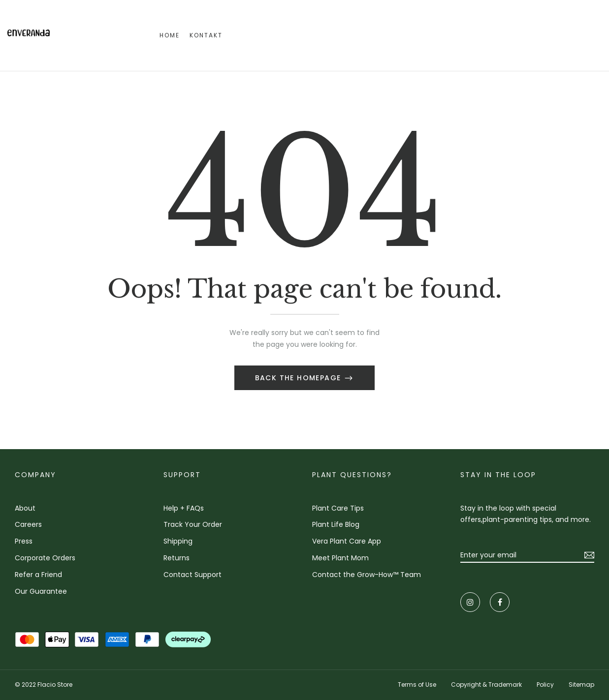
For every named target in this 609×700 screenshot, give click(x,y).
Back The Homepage (299, 378)
